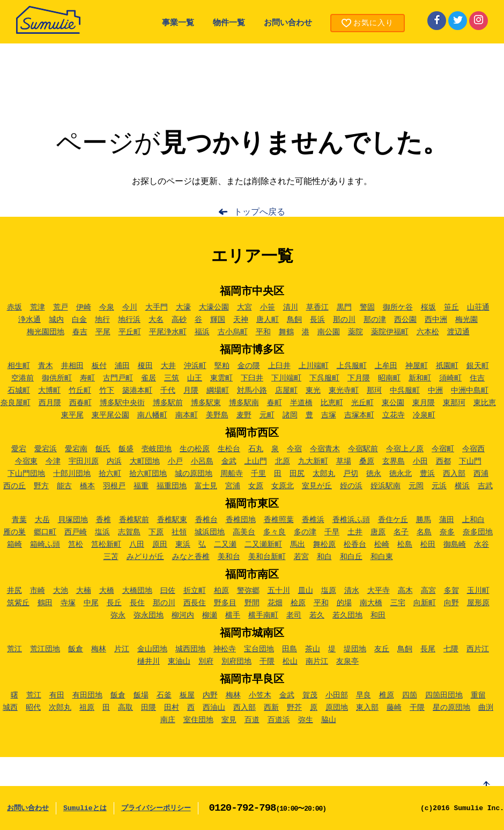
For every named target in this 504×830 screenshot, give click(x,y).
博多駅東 (206, 403)
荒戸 (61, 307)
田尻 (297, 474)
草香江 (317, 307)
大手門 (157, 307)
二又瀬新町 (263, 545)
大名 (156, 320)
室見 (229, 720)
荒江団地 (45, 649)
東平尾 (72, 415)
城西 (10, 708)
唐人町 (268, 320)
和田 (378, 615)
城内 (56, 320)
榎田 (145, 366)
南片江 (317, 662)
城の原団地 (194, 474)
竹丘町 (80, 391)
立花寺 (394, 415)
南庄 (168, 720)
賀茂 (310, 695)
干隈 (267, 662)
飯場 (141, 695)
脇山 (329, 720)
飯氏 (103, 449)
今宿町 (443, 449)
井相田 (72, 366)
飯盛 (126, 449)
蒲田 (447, 520)
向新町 (425, 603)
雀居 (149, 378)
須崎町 (450, 378)
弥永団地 (149, 615)
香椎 (103, 520)
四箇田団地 (444, 695)
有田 (57, 695)
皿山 (306, 591)
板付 (99, 366)
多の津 (305, 532)
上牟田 (386, 366)
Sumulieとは (85, 808)
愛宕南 (76, 449)
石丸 (256, 449)
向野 (451, 603)
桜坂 (428, 307)
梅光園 (466, 320)
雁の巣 (14, 532)
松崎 (382, 545)
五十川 (279, 591)
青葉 (19, 520)
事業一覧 (178, 23)
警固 (367, 307)
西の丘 (14, 486)
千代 (168, 391)
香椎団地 (241, 520)
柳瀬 (210, 615)
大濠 (183, 307)
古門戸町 (118, 378)
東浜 (183, 545)
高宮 (428, 591)
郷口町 (45, 532)
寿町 (87, 378)
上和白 (473, 520)
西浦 (481, 474)
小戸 (175, 461)
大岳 (42, 520)
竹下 (107, 391)
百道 (252, 720)
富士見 (206, 486)
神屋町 (417, 366)
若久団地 (347, 615)
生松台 (229, 449)
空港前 (23, 378)
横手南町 (263, 615)
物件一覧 (229, 23)
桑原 (367, 461)
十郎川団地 (72, 474)
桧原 (298, 603)
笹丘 (451, 307)
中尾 (91, 603)
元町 (267, 415)
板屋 (187, 695)
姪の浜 (351, 486)
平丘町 (130, 332)
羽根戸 (114, 486)
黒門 (344, 307)
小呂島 (202, 461)
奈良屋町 (16, 403)
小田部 (337, 695)
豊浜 (427, 474)
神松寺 (225, 649)
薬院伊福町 (390, 332)
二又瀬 (225, 545)
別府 (206, 662)
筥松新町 (106, 545)
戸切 (351, 474)
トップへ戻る (260, 212)
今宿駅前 (363, 449)
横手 (233, 615)
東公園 (393, 403)
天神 (241, 320)
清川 (291, 307)
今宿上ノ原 (405, 449)
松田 (428, 545)
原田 (160, 545)
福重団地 (172, 486)
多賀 (451, 591)
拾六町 (110, 474)
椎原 (387, 695)
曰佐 (168, 591)
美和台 (229, 557)
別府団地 (236, 662)
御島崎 (455, 545)
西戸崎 (76, 532)
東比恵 (485, 403)
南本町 (187, 415)
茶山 (313, 649)
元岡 (416, 486)
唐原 (378, 532)
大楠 (84, 591)
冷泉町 (424, 415)
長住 (137, 603)
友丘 (382, 649)
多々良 (275, 532)
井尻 (14, 591)
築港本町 (137, 391)
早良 (364, 695)
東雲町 (221, 378)
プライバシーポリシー (156, 808)
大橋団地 (137, 591)
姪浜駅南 (386, 486)
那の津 (375, 320)
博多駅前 (168, 403)
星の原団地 (451, 708)
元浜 (439, 486)
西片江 (478, 649)
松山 (290, 662)
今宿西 (473, 449)
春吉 (80, 332)
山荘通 (478, 307)
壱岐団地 (157, 449)
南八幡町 (152, 415)
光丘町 (362, 403)
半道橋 (301, 403)
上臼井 (279, 366)
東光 (313, 391)
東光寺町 (344, 391)
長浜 (317, 320)
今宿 (294, 449)
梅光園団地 (46, 332)
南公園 (329, 332)
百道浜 (279, 720)
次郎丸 (60, 708)
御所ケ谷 (398, 307)
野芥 (294, 708)
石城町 (19, 391)
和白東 (382, 557)
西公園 (405, 320)
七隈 (451, 649)
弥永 (118, 615)
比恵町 (332, 403)
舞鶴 (286, 332)
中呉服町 (405, 391)
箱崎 (14, 545)
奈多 (447, 532)
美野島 (217, 415)
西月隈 (50, 403)
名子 (401, 532)
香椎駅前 (134, 520)
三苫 (111, 557)
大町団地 (145, 461)
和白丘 (351, 557)
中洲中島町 (470, 391)
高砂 (179, 320)
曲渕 (486, 708)
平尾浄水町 (168, 332)
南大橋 (371, 603)
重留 (478, 695)
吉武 (485, 486)
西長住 (195, 603)
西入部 (454, 474)
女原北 (283, 486)
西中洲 (436, 320)
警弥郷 (248, 591)
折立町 (195, 591)
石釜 (164, 695)
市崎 (38, 591)
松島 (405, 545)
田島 (290, 649)
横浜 (462, 486)
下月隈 (359, 378)
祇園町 (447, 366)
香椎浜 (313, 520)
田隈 (149, 708)
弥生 (306, 720)
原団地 (337, 708)
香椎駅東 (172, 520)
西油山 (214, 708)
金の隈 (249, 366)
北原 (283, 461)
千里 (258, 474)
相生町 (19, 366)
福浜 (202, 332)
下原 (156, 532)
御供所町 (57, 378)
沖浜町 (195, 366)
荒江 (14, 649)
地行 (102, 320)
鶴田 (45, 603)
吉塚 (329, 415)
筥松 (76, 545)
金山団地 (152, 649)
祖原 (87, 708)
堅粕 (222, 366)
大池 (61, 591)
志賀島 (129, 532)
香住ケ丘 (393, 520)
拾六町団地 (148, 474)
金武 (229, 461)
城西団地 (190, 649)
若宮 (301, 557)
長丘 (114, 603)
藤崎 (394, 708)
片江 (122, 649)
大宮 (244, 307)
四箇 (410, 695)
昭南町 (389, 378)
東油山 (179, 662)
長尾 (428, 649)
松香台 (355, 545)
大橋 (107, 591)
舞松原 (324, 545)
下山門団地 (26, 474)
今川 (130, 307)
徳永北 (401, 474)
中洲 (435, 391)
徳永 (374, 474)
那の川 (344, 320)
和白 (324, 557)
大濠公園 (214, 307)
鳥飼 (294, 320)
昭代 (33, 708)
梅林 (99, 649)
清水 (352, 591)
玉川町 (478, 591)
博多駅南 (244, 403)
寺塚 (68, 603)
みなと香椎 (191, 557)
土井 (355, 532)
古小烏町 (233, 332)
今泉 (107, 307)
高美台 (244, 532)
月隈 (191, 391)
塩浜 (102, 532)
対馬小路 (252, 391)
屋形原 (478, 603)
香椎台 (206, 520)
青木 (46, 366)
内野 (210, 695)
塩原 (329, 591)
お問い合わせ (288, 23)
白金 (79, 320)
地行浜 (129, 320)
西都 (443, 461)
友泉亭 (347, 662)
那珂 (374, 391)
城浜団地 (210, 532)
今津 (53, 461)
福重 (141, 486)
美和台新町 (267, 557)
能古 (64, 486)
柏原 (221, 591)
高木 (405, 591)
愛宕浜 (46, 449)
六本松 (428, 332)
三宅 (398, 603)
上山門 (256, 461)
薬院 (355, 332)
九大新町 (313, 461)
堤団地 (355, 649)
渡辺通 (458, 332)
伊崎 (84, 307)
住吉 (477, 378)
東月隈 (424, 403)
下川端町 (286, 378)
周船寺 (232, 474)
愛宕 (19, 449)
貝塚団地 (73, 520)
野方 (41, 486)
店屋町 (286, 391)
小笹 (268, 307)
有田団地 (87, 695)
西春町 (80, 403)
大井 (168, 366)
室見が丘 (317, 486)
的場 (344, 603)
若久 (317, 615)
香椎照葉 (279, 520)
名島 (424, 532)
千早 (332, 532)
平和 (263, 332)
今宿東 (26, 461)
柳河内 (183, 615)
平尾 (103, 332)
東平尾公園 (110, 415)
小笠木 (260, 695)
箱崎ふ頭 (45, 545)
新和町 (420, 378)
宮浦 (233, 486)
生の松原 (195, 449)
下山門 (470, 461)
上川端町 (314, 366)
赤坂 (14, 307)
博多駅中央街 (122, 403)
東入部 (367, 708)
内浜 (114, 461)
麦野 (244, 415)
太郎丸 (324, 474)
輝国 (218, 320)
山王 (195, 378)
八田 (137, 545)
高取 (125, 708)
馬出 (298, 545)
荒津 (38, 307)
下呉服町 (324, 378)
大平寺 (379, 591)
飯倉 (76, 649)
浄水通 (29, 320)
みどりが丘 (145, 557)
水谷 (481, 545)
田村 (172, 708)
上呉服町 (352, 366)
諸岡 (290, 415)
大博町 (49, 391)
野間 (252, 603)
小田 (420, 461)
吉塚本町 (359, 415)
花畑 (275, 603)
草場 (344, 461)
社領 (179, 532)
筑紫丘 (18, 603)
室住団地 (198, 720)
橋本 (87, 486)
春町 (275, 403)
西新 (271, 708)
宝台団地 (259, 649)
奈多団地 (478, 532)
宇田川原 (84, 461)
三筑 (172, 378)
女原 (256, 486)
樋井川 (149, 662)
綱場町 (218, 391)
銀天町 (478, 366)
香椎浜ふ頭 (351, 520)
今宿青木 (325, 449)
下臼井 (252, 378)
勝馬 (424, 520)
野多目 (225, 603)
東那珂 (454, 403)
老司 (294, 615)
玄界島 (394, 461)
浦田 (122, 366)
